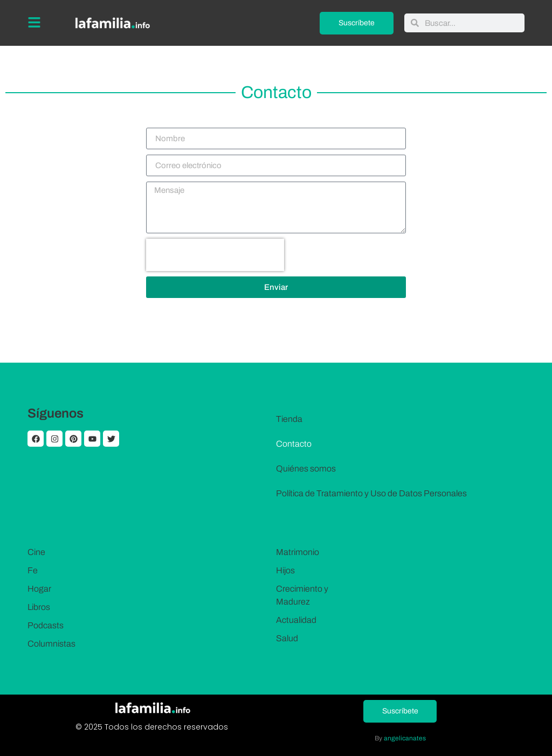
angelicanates (405, 738)
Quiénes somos (306, 469)
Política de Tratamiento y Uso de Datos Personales (371, 493)
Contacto (294, 444)
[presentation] (215, 255)
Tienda (289, 419)
